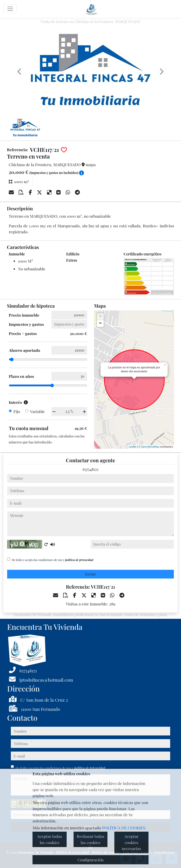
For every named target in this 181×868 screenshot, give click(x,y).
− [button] (100, 324)
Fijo (17, 411)
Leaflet (133, 447)
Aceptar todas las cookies (50, 839)
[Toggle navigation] (10, 9)
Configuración (90, 860)
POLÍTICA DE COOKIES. (124, 828)
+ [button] (100, 317)
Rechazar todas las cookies (90, 839)
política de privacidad (79, 560)
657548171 (90, 469)
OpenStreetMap (150, 447)
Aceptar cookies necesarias (131, 842)
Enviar (90, 574)
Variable (37, 411)
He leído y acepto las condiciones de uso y (53, 560)
